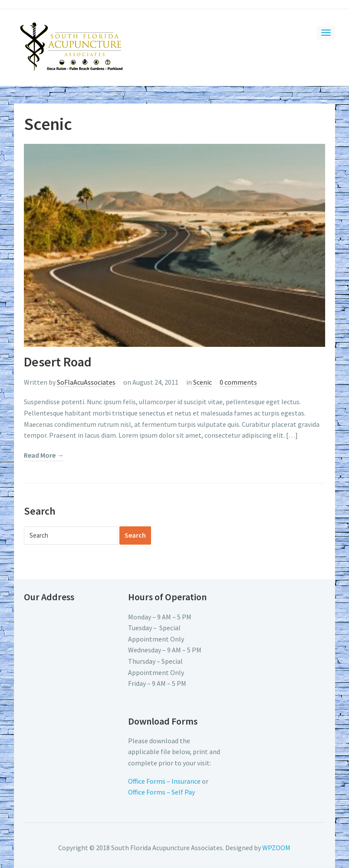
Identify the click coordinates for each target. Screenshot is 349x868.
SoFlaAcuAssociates (86, 382)
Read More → (44, 455)
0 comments (238, 382)
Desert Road (58, 362)
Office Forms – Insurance (164, 781)
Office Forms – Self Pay (161, 792)
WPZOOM (276, 848)
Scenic (202, 382)
